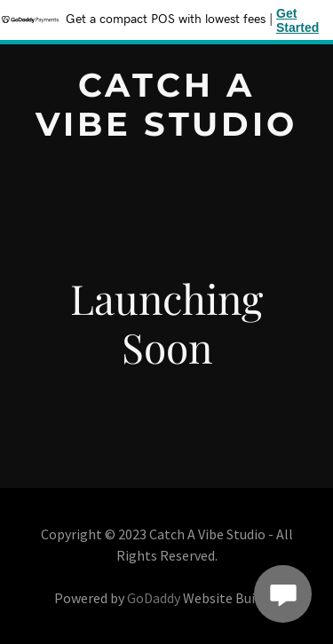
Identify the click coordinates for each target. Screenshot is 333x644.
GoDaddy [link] (154, 598)
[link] (166, 130)
